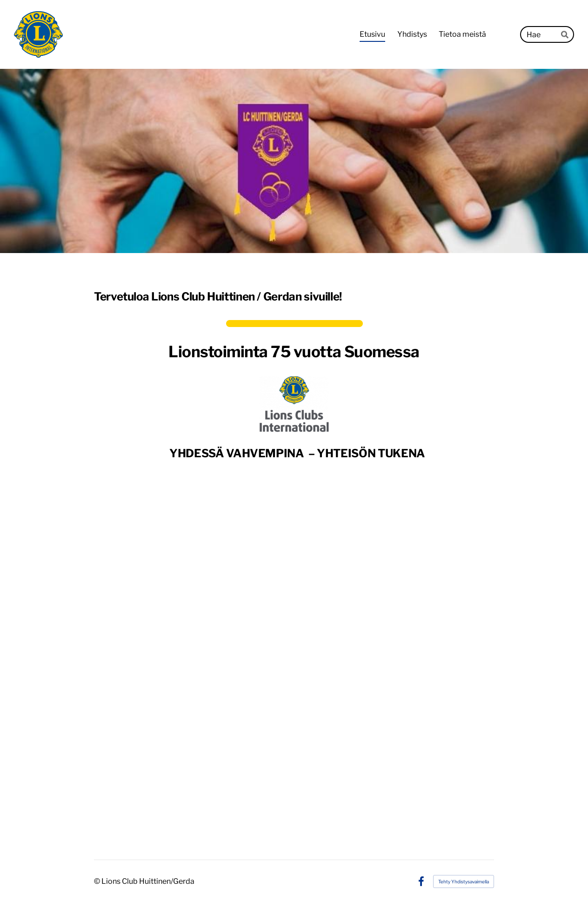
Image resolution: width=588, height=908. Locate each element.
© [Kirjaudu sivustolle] (98, 881)
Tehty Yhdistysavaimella (464, 881)
